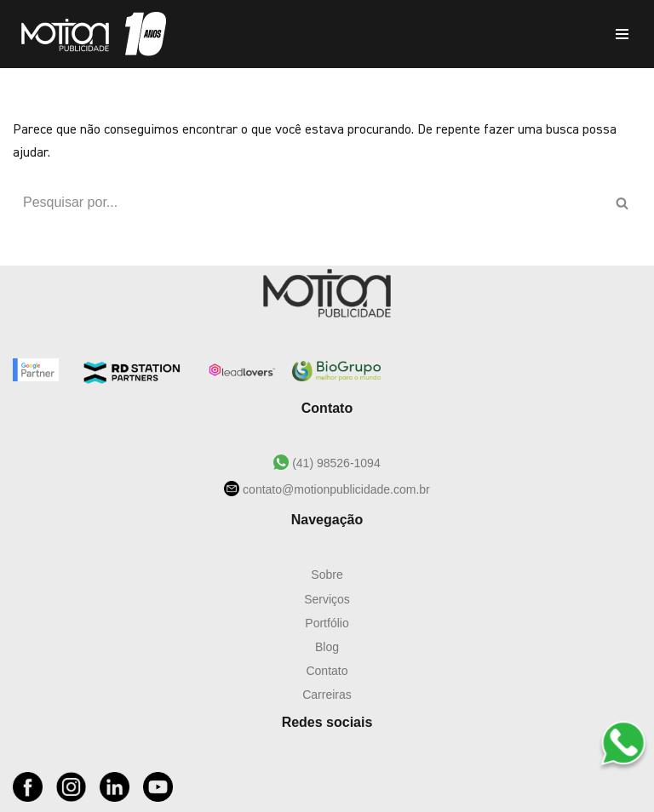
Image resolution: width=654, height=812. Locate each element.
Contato (327, 671)
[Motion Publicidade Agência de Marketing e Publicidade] (89, 34)
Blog (327, 647)
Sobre (327, 575)
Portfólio (327, 623)
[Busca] (308, 203)
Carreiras (327, 695)
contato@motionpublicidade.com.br (335, 489)
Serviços (327, 599)
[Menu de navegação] (622, 34)
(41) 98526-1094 (334, 463)
